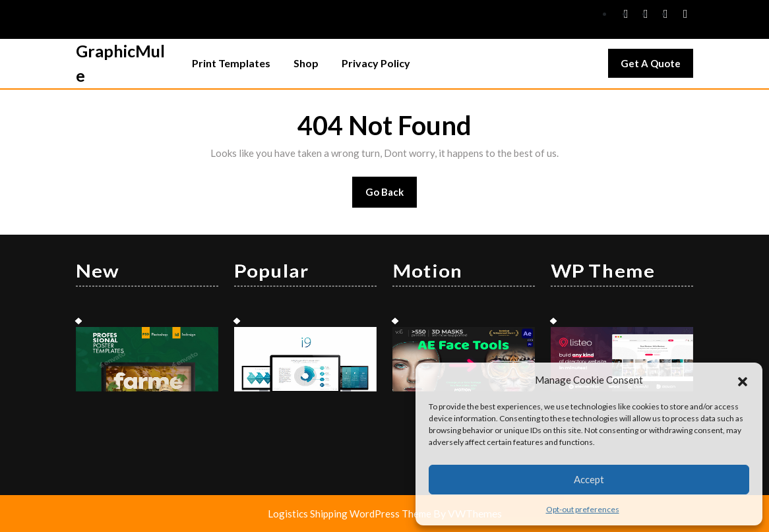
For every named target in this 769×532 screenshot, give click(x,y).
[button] (743, 380)
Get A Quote (657, 67)
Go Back (391, 196)
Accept (589, 479)
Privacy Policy (376, 63)
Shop (306, 63)
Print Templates (231, 63)
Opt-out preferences (583, 509)
